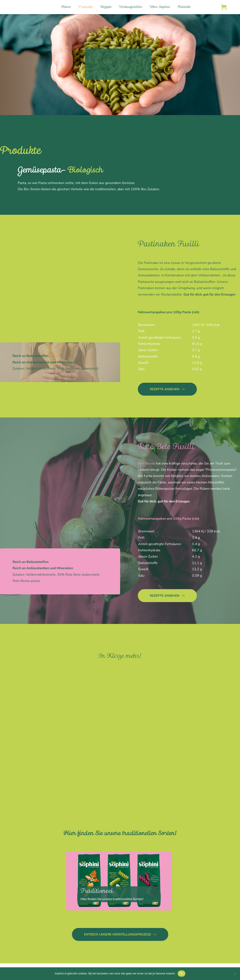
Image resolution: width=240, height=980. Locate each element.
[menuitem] (66, 7)
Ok (182, 973)
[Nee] (235, 974)
